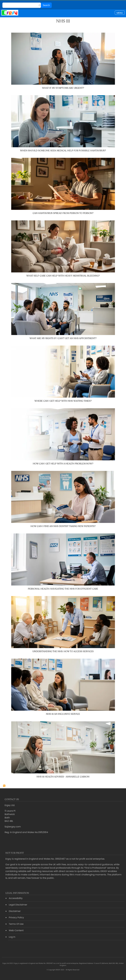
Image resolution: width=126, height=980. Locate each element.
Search (46, 5)
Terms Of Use (16, 924)
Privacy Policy (16, 917)
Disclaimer (15, 911)
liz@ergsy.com (13, 827)
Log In (12, 937)
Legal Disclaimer (18, 905)
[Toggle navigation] (120, 13)
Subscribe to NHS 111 (4, 786)
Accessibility (16, 898)
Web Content (16, 930)
